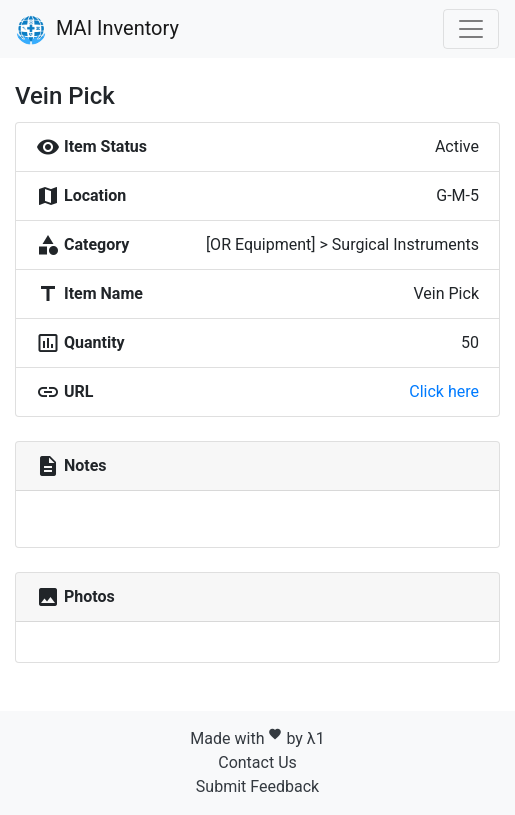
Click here (444, 391)
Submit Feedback (257, 786)
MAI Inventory (97, 30)
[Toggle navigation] (471, 29)
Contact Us (257, 762)
